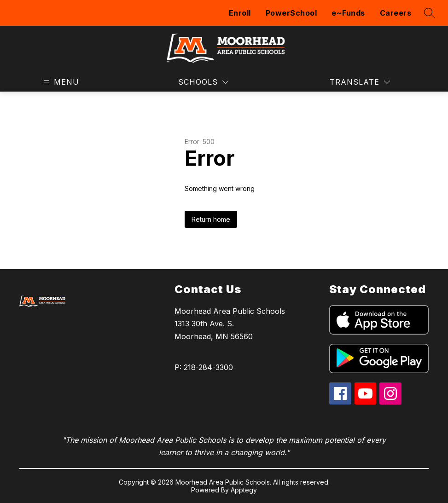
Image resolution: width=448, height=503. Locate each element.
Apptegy (244, 490)
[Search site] (430, 13)
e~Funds (348, 13)
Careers (396, 13)
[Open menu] (60, 82)
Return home (211, 219)
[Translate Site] (360, 82)
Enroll (240, 13)
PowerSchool (291, 13)
